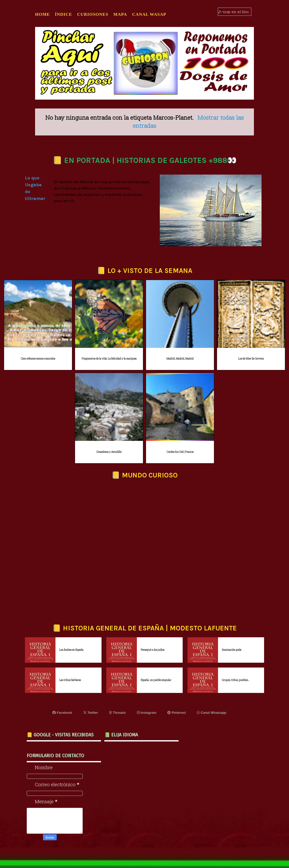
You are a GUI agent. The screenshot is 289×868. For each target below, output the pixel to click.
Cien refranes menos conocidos (38, 359)
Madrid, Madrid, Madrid (180, 359)
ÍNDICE (63, 14)
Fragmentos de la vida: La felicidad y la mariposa (109, 359)
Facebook (62, 713)
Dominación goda (232, 650)
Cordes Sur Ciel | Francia (180, 452)
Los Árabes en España (71, 650)
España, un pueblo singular (156, 680)
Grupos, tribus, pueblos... (236, 680)
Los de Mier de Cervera (251, 359)
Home (42, 14)
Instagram (147, 713)
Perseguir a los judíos (153, 650)
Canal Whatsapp (212, 713)
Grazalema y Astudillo (109, 452)
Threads (117, 713)
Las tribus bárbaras (70, 680)
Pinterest (177, 713)
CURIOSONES (93, 14)
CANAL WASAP (149, 14)
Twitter (91, 713)
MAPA (120, 14)
